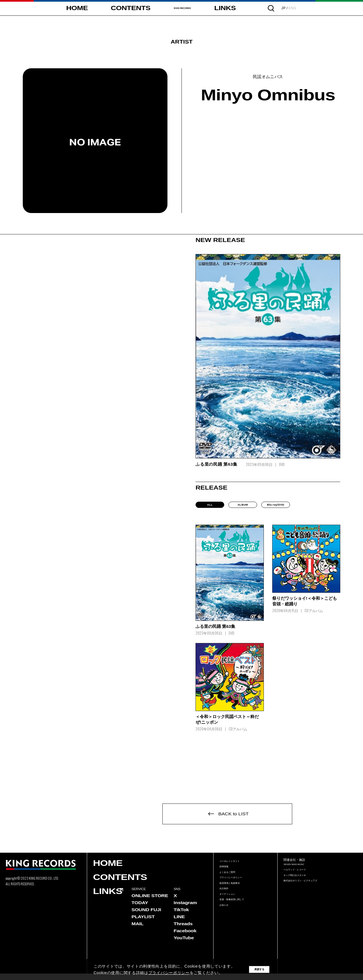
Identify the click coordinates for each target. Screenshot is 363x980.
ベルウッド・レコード (302, 880)
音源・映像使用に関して (240, 925)
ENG (319, 8)
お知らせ (227, 933)
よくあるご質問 (232, 885)
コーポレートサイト (236, 869)
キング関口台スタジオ (302, 888)
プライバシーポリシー (238, 892)
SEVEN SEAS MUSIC (301, 872)
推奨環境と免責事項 (236, 901)
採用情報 (227, 876)
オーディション (232, 917)
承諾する (259, 969)
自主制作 (227, 909)
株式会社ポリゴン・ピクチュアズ (311, 896)
